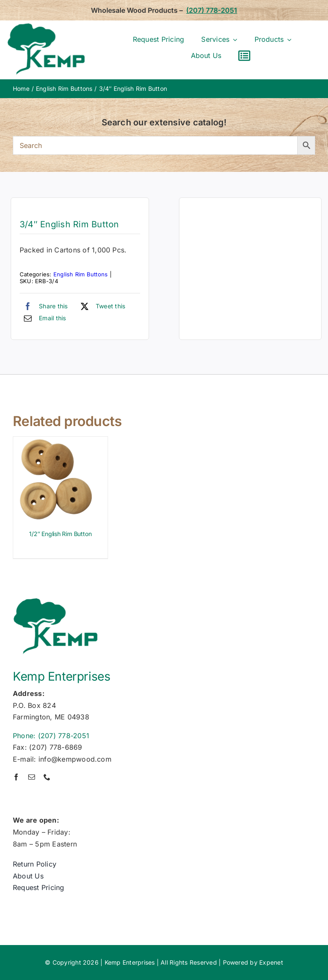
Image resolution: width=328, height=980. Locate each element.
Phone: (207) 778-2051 (51, 736)
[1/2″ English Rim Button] (56, 442)
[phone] (47, 777)
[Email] (43, 318)
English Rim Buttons (81, 274)
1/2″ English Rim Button (60, 534)
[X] (101, 306)
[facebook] (16, 777)
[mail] (32, 777)
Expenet (271, 962)
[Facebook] (44, 306)
